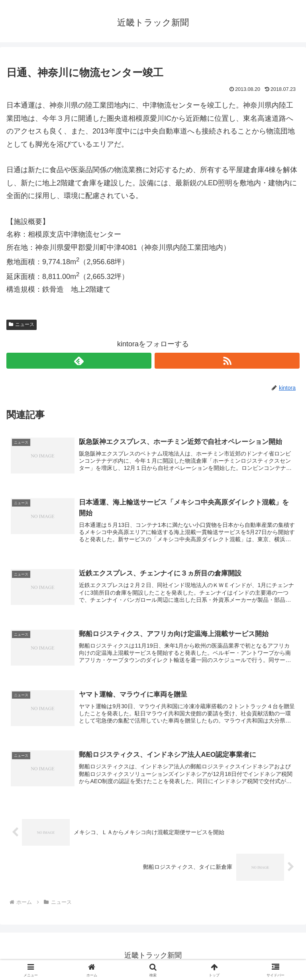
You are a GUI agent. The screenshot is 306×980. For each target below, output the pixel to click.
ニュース (22, 324)
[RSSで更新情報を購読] (227, 361)
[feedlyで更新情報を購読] (79, 361)
